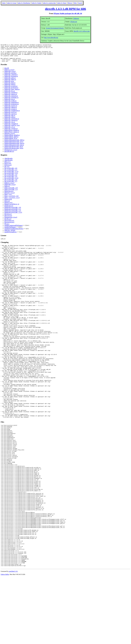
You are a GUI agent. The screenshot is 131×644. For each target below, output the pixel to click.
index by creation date (49, 3)
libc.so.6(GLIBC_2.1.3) (11, 175)
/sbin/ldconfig (8, 162)
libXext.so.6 (8, 168)
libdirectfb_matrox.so (11, 98)
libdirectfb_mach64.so (11, 96)
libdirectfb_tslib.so (10, 121)
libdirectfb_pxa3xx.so (11, 109)
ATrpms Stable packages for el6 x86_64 (68, 13)
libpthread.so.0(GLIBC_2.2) (13, 214)
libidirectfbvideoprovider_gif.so (14, 150)
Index (4, 3)
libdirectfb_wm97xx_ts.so (12, 129)
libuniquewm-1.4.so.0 (11, 153)
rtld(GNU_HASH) (10, 234)
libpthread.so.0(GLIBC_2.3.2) (13, 216)
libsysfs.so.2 (8, 217)
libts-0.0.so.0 (8, 219)
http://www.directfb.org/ (51, 38)
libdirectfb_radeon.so (11, 111)
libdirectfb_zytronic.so (11, 132)
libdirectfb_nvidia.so (10, 104)
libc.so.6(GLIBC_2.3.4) (11, 182)
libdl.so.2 (7, 190)
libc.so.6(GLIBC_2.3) (11, 180)
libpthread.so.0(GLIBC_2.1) (13, 213)
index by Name (62, 3)
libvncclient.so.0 (9, 224)
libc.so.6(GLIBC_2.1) (11, 173)
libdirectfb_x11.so (10, 130)
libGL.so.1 (7, 165)
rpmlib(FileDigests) (10, 231)
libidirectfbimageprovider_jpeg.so (14, 147)
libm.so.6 (7, 204)
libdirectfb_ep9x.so (10, 81)
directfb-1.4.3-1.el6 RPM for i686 (65, 9)
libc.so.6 (7, 170)
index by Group (12, 3)
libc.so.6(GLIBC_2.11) (11, 177)
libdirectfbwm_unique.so (12, 135)
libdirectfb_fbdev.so (10, 83)
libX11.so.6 (8, 167)
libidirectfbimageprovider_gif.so (14, 145)
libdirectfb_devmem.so (11, 80)
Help (75, 3)
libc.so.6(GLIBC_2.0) (11, 172)
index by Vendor (37, 3)
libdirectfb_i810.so (10, 86)
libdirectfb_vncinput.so (11, 127)
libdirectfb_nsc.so (10, 103)
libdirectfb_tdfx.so (10, 119)
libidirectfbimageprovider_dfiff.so (14, 143)
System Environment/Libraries (55, 28)
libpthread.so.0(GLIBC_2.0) (13, 211)
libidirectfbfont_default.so (12, 139)
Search (80, 3)
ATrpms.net (74, 22)
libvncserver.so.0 (9, 226)
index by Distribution (24, 3)
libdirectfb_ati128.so (10, 76)
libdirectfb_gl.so (9, 85)
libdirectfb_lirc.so (10, 94)
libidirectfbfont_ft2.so (11, 142)
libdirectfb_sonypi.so (11, 117)
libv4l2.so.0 (8, 222)
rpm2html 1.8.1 (13, 639)
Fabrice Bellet (5, 642)
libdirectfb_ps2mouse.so (12, 108)
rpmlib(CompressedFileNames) (14, 229)
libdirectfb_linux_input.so (12, 93)
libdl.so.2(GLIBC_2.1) (11, 193)
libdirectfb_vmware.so (11, 124)
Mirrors (70, 3)
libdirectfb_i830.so (10, 88)
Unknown (76, 18)
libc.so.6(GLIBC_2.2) (11, 178)
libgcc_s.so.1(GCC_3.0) (11, 200)
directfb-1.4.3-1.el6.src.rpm (82, 31)
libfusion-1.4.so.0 (9, 137)
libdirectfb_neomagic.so (11, 101)
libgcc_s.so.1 (8, 198)
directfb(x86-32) (9, 155)
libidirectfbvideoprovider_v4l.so (14, 152)
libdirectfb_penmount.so (12, 106)
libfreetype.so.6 (9, 195)
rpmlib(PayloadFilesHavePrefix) (14, 232)
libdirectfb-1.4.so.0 (10, 75)
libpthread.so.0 (9, 209)
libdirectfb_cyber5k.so (11, 78)
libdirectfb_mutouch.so (11, 99)
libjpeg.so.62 (8, 203)
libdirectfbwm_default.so (12, 134)
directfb (7, 72)
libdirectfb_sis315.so (10, 116)
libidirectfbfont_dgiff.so (11, 140)
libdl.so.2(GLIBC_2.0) (11, 191)
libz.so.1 (7, 227)
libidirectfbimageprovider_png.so (14, 148)
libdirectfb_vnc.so (10, 126)
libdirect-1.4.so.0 (9, 73)
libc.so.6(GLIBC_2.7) (11, 185)
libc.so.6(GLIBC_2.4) (11, 183)
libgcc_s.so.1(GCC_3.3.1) (12, 201)
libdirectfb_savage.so (11, 112)
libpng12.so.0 (8, 206)
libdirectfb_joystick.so (11, 90)
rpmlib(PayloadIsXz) (11, 235)
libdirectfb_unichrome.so (12, 122)
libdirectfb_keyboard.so (11, 91)
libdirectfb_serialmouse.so (12, 114)
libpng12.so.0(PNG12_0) (12, 208)
